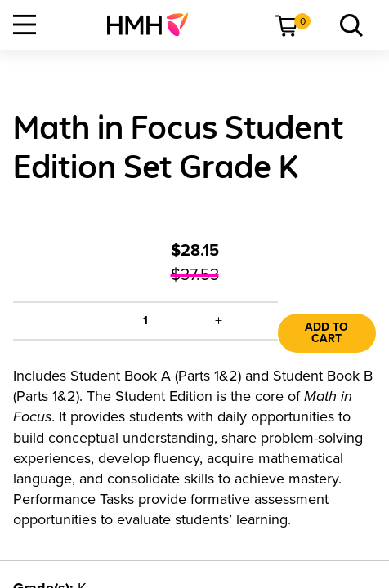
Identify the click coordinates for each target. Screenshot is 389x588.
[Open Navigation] (25, 24)
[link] (154, 24)
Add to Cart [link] (326, 333)
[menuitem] (154, 24)
